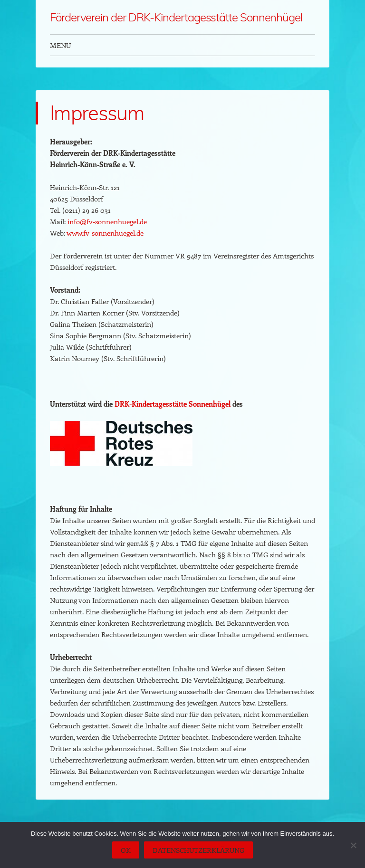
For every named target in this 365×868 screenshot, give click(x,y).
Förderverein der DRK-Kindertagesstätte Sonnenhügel (176, 17)
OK (126, 850)
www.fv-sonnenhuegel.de (105, 233)
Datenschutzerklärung (198, 850)
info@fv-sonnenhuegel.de (107, 221)
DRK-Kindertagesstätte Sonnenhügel (173, 404)
